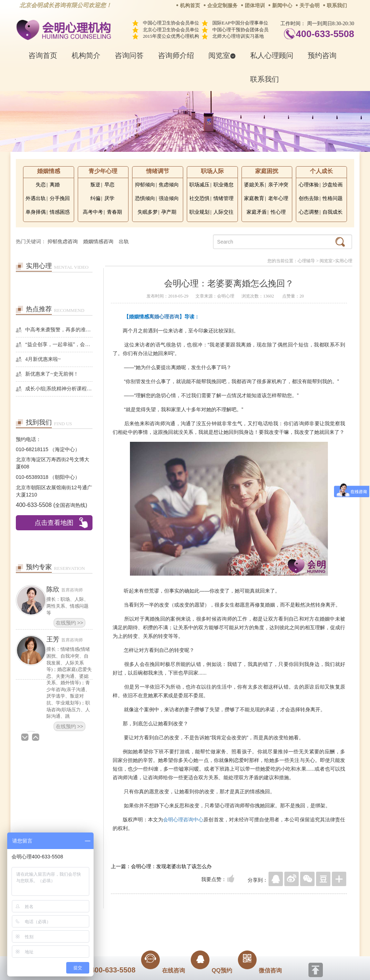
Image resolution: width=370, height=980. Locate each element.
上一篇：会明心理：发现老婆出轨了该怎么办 (161, 866)
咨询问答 (129, 55)
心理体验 (309, 185)
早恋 (109, 185)
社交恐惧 (199, 198)
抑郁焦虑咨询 (63, 242)
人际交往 (224, 212)
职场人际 (212, 171)
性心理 (278, 212)
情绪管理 (224, 198)
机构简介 (86, 55)
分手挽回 (60, 198)
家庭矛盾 (257, 212)
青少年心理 (103, 171)
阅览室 (222, 55)
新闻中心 (282, 6)
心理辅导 (306, 261)
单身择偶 (36, 212)
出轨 (124, 242)
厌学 (109, 198)
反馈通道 (200, 919)
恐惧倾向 (145, 198)
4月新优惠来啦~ (43, 359)
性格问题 (333, 198)
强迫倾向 (169, 198)
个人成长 (321, 171)
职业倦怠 (224, 185)
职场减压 (199, 185)
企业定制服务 (222, 6)
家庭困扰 (267, 171)
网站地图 (229, 919)
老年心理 (278, 198)
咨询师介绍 (176, 55)
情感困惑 (60, 212)
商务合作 (141, 919)
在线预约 (69, 623)
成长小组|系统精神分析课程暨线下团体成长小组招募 (59, 389)
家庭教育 (254, 198)
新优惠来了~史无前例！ (52, 374)
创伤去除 (309, 198)
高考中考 (93, 212)
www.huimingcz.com (180, 935)
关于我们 (112, 919)
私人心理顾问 (272, 55)
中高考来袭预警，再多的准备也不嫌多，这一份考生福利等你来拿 (59, 330)
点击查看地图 (54, 523)
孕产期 (169, 212)
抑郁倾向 (145, 185)
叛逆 (95, 185)
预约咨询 (322, 55)
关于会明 (310, 6)
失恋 (41, 185)
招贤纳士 (171, 919)
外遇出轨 (36, 198)
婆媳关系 (254, 185)
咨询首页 (43, 55)
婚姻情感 (49, 171)
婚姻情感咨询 (98, 242)
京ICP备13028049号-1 (212, 929)
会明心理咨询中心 (183, 820)
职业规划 (199, 212)
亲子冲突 (278, 185)
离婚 (55, 185)
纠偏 (95, 198)
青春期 (114, 212)
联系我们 (337, 6)
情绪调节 (158, 171)
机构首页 (190, 6)
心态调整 (309, 212)
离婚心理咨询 (164, 317)
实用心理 (344, 261)
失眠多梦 (148, 212)
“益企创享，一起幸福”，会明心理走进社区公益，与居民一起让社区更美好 (59, 344)
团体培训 (255, 6)
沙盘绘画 (333, 185)
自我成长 (333, 212)
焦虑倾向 (169, 185)
